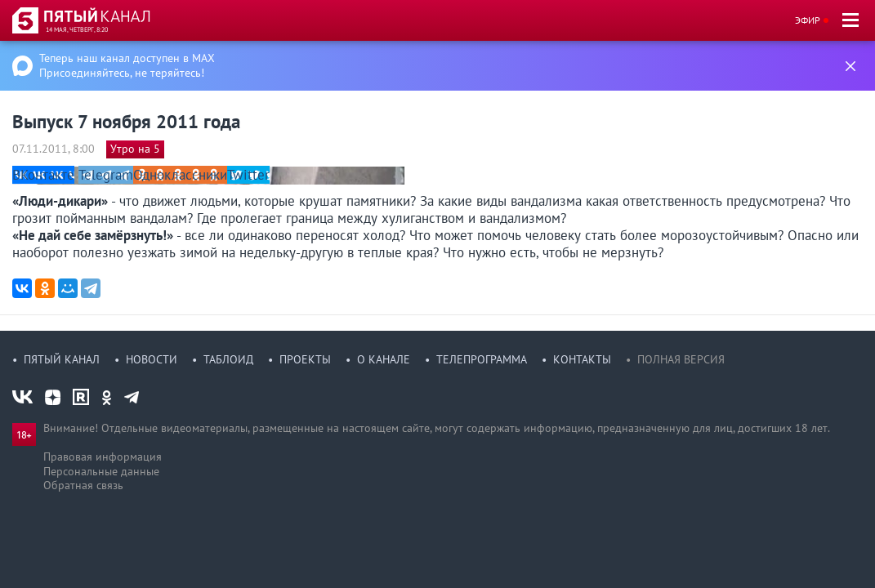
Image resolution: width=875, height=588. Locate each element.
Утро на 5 (135, 149)
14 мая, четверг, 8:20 (77, 29)
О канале (384, 359)
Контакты (582, 359)
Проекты (305, 359)
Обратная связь (83, 485)
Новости (152, 359)
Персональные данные (101, 471)
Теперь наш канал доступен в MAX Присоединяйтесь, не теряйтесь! (127, 65)
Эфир (808, 20)
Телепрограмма (482, 359)
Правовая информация (103, 457)
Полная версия (681, 359)
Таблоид (228, 359)
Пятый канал (62, 359)
